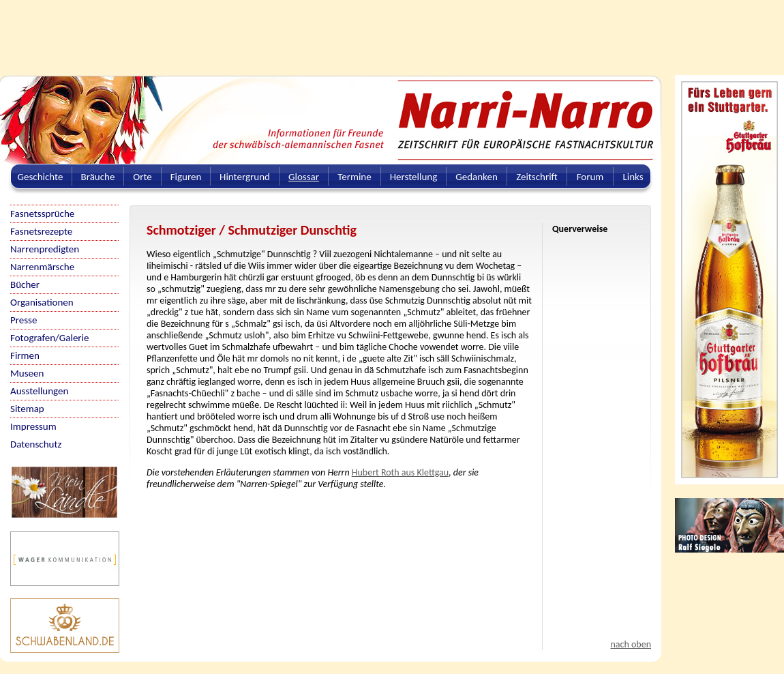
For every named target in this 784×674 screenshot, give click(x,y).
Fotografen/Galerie (50, 338)
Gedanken (477, 177)
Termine (354, 177)
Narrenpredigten (45, 249)
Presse (24, 320)
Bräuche (98, 177)
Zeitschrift (537, 177)
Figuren (186, 177)
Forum (590, 177)
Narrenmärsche (42, 267)
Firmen (25, 355)
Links (633, 177)
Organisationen (42, 302)
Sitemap (27, 409)
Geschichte (41, 177)
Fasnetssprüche (42, 214)
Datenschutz (36, 444)
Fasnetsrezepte (41, 231)
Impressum (33, 426)
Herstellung (414, 177)
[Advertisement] (331, 31)
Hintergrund (245, 177)
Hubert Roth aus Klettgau (400, 472)
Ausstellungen (39, 391)
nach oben (631, 644)
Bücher (25, 284)
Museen (27, 373)
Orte (142, 177)
